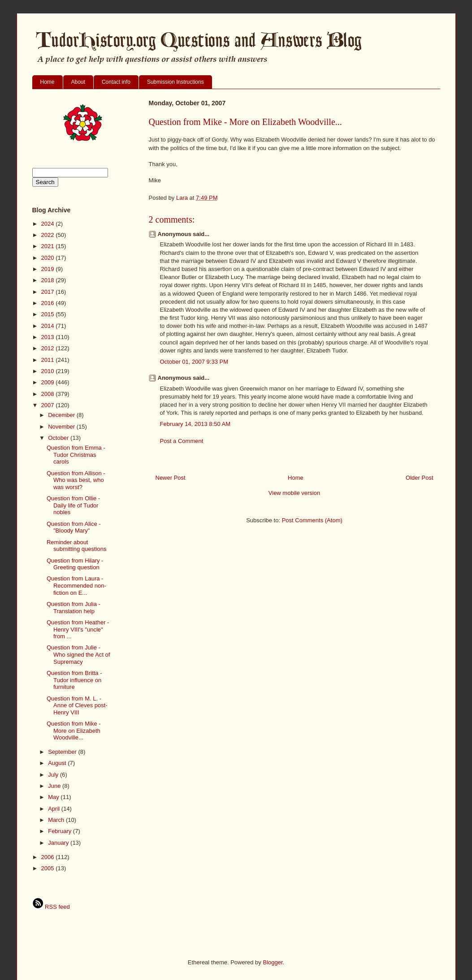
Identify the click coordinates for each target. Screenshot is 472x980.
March (57, 820)
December (62, 415)
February (61, 831)
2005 (49, 868)
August (58, 763)
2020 (49, 258)
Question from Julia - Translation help (74, 608)
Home (48, 82)
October (59, 438)
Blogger (273, 962)
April (55, 809)
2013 (49, 337)
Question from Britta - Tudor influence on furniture (74, 680)
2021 (49, 246)
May (54, 797)
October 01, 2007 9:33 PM (194, 362)
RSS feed (51, 907)
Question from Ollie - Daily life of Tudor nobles (73, 505)
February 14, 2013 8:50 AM (195, 424)
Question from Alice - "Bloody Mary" (74, 527)
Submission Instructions (175, 82)
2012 (49, 348)
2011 (49, 360)
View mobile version (294, 493)
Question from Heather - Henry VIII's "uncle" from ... (78, 629)
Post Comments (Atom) (312, 520)
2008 (49, 394)
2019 (49, 269)
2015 (49, 314)
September (63, 752)
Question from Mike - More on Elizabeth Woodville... (74, 731)
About (78, 82)
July (54, 775)
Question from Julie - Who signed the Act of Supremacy (78, 654)
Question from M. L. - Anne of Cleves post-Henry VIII (77, 705)
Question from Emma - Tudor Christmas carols (76, 455)
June (55, 786)
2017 (49, 292)
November (62, 427)
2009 (49, 382)
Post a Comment (182, 441)
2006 (49, 857)
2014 (49, 326)
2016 (49, 303)
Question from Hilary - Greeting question (75, 564)
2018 (49, 280)
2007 (49, 405)
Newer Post (171, 478)
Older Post (419, 478)
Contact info (116, 82)
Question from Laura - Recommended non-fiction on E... (76, 585)
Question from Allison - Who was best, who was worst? (76, 480)
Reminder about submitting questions (77, 546)
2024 (49, 224)
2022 (49, 235)
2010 (49, 371)
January (59, 843)
